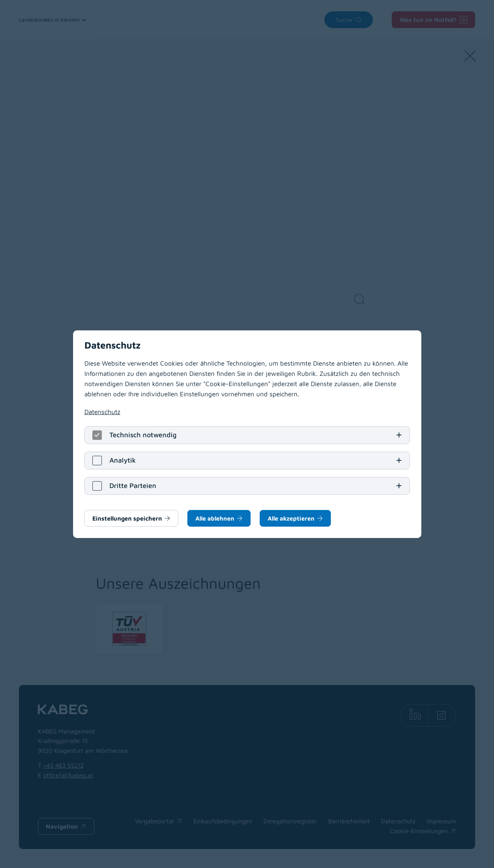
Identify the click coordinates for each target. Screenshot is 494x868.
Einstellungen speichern (127, 518)
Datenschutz (102, 412)
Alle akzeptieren (291, 518)
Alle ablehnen (215, 518)
